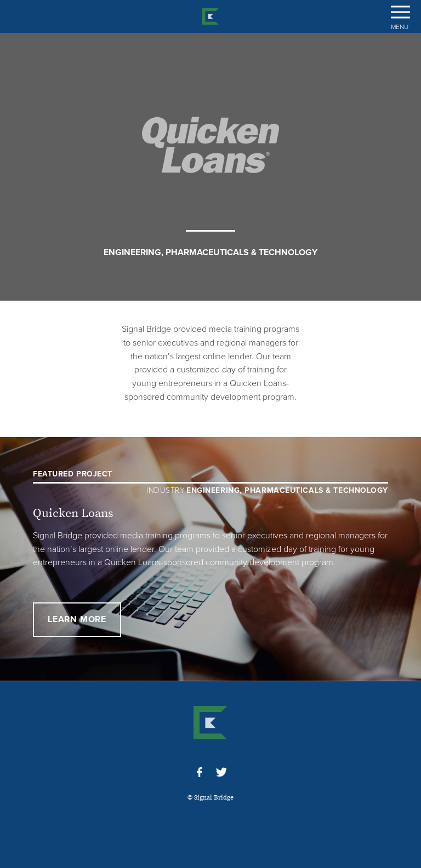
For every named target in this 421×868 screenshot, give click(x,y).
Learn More (77, 619)
